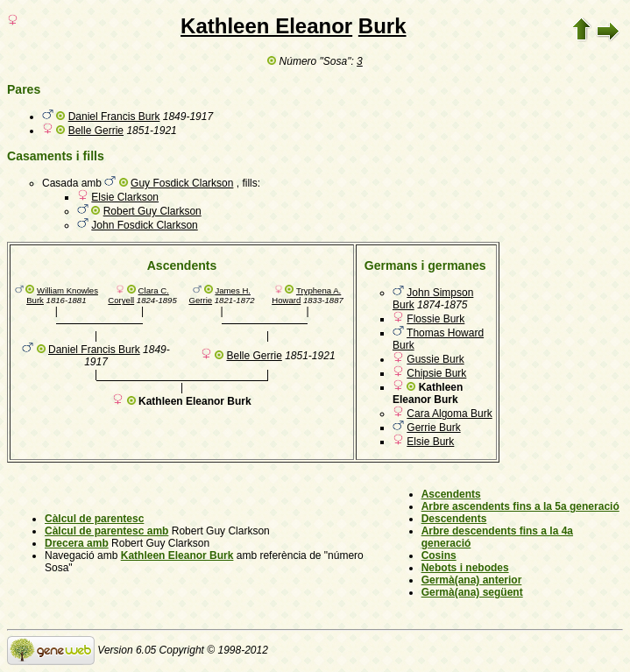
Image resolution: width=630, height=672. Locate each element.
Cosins (439, 555)
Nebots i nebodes (465, 568)
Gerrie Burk (433, 428)
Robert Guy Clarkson (152, 211)
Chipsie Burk (436, 373)
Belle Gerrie (96, 131)
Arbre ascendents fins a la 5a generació (520, 506)
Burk (382, 26)
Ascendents (451, 494)
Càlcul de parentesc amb (106, 531)
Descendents (454, 519)
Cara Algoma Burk (449, 414)
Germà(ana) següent (472, 592)
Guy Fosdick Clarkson (182, 183)
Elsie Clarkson (125, 197)
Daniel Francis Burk (114, 117)
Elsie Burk (430, 442)
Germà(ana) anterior (472, 580)
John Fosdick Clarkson (144, 225)
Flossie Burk (435, 319)
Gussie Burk (435, 359)
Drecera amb (77, 543)
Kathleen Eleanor (266, 26)
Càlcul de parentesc (94, 519)
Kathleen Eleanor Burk (177, 555)
